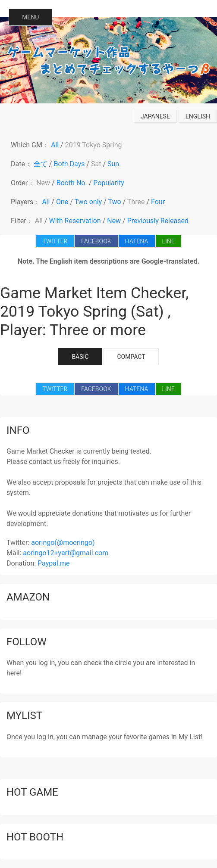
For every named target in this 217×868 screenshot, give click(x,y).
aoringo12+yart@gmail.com (66, 553)
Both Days (69, 164)
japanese (155, 116)
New (43, 183)
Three (136, 202)
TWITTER (55, 241)
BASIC (80, 357)
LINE (168, 241)
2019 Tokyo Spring (94, 145)
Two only (88, 202)
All (55, 145)
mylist (24, 716)
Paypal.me (53, 563)
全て (41, 164)
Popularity (109, 183)
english (198, 116)
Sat (96, 164)
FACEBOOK (96, 241)
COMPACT (131, 357)
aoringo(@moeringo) (63, 543)
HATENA (137, 241)
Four (158, 202)
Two (114, 202)
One (62, 202)
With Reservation (75, 221)
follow (27, 642)
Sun (113, 164)
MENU (30, 17)
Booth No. (72, 183)
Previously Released (158, 221)
